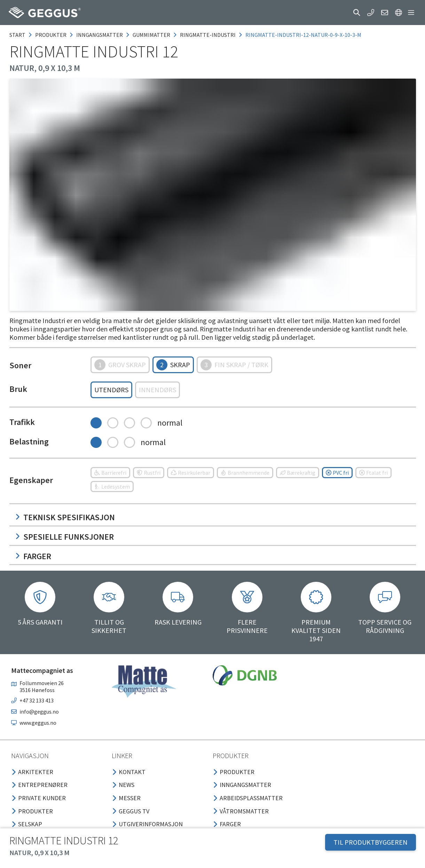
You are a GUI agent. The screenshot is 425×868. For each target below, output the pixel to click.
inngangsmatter (100, 35)
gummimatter (151, 35)
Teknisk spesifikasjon (65, 517)
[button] (357, 13)
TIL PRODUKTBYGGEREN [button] (371, 842)
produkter (51, 35)
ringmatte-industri (208, 35)
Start (17, 35)
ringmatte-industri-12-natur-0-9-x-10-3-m (303, 35)
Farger (33, 556)
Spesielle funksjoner (64, 537)
